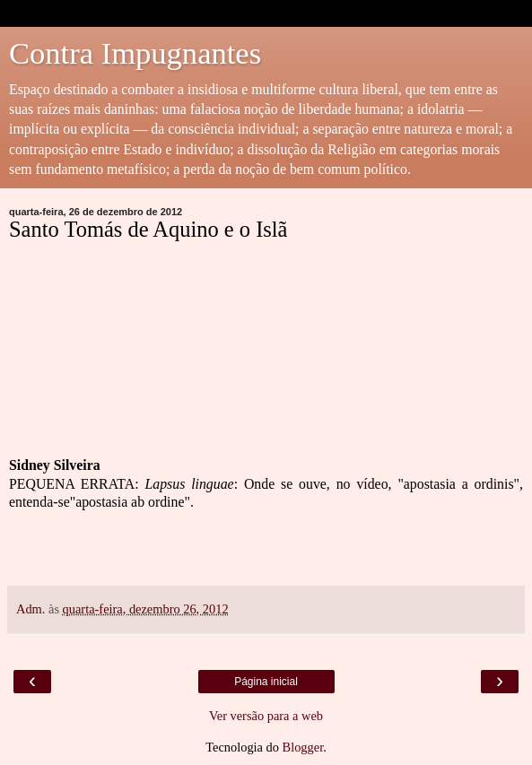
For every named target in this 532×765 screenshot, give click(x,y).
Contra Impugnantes (135, 53)
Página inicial (266, 682)
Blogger (303, 747)
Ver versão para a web (266, 716)
